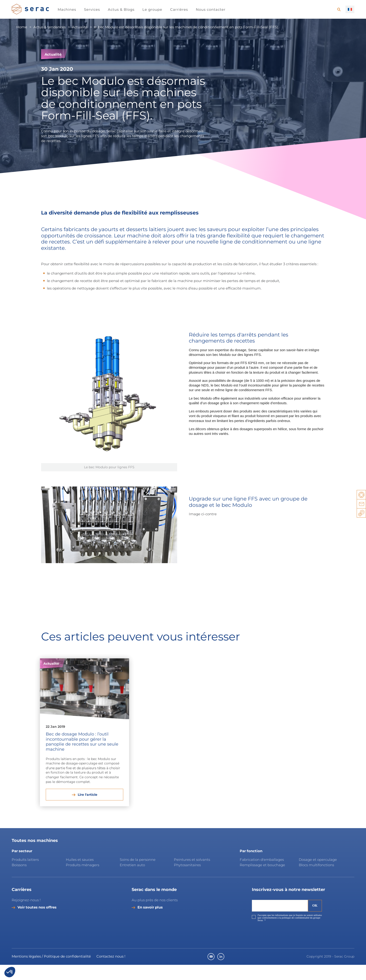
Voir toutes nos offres (37, 923)
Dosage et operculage (318, 875)
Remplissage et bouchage (262, 880)
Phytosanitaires (187, 880)
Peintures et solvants (192, 875)
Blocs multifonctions (316, 880)
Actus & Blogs (121, 9)
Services (92, 9)
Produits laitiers (25, 875)
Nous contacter (211, 9)
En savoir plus (150, 923)
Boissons (19, 880)
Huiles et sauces (80, 875)
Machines (67, 9)
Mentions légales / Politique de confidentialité (51, 972)
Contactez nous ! (111, 972)
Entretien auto (132, 880)
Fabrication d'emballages (262, 875)
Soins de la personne (138, 875)
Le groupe (152, 9)
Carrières (179, 9)
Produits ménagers (83, 880)
